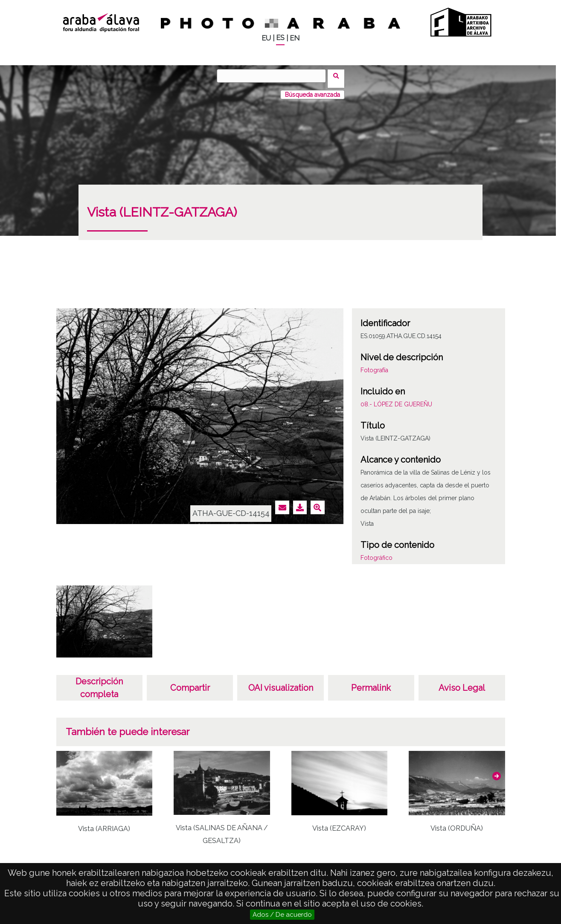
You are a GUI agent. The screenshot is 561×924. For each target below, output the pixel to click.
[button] (497, 770)
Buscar (339, 75)
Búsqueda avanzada (312, 89)
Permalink (371, 682)
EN (295, 38)
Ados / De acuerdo (282, 915)
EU (266, 38)
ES (280, 38)
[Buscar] (274, 76)
